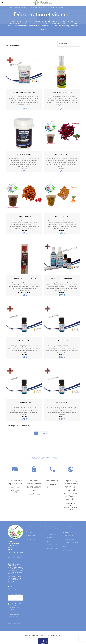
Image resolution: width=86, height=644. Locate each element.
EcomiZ (33, 635)
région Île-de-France (56, 635)
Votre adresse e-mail (14, 594)
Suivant (45, 433)
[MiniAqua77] (43, 3)
